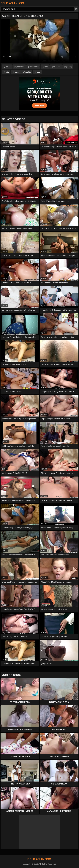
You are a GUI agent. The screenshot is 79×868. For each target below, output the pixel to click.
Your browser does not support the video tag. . (39, 41)
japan (17, 72)
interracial (35, 67)
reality (28, 72)
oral (47, 67)
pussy (69, 67)
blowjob (57, 67)
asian (8, 67)
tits (7, 72)
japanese (20, 67)
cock (39, 72)
